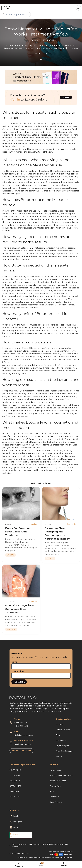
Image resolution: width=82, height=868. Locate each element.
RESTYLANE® (15, 786)
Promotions (61, 740)
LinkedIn (17, 827)
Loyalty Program (63, 746)
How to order (55, 770)
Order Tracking (56, 802)
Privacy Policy (56, 786)
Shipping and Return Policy (61, 776)
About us (60, 725)
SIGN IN (66, 97)
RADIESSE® (15, 781)
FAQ (52, 791)
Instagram (18, 822)
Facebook (17, 816)
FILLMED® (14, 791)
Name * (15, 662)
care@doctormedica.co (23, 744)
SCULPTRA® (15, 776)
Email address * (19, 671)
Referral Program (63, 730)
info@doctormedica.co (23, 735)
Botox (64, 459)
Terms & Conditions (58, 781)
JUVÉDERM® (15, 770)
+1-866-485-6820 (21, 726)
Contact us (54, 797)
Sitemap (59, 756)
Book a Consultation (21, 751)
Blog (58, 735)
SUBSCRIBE (19, 682)
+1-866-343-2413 (20, 723)
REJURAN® (14, 797)
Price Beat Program (64, 751)
